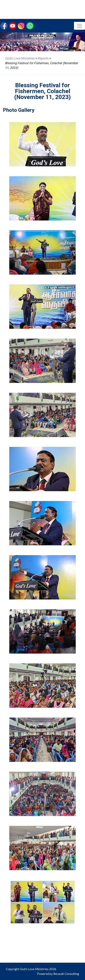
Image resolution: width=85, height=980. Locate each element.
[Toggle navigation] (79, 26)
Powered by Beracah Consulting (58, 974)
